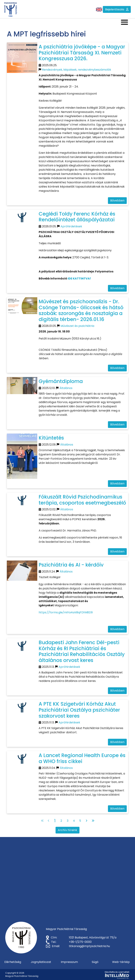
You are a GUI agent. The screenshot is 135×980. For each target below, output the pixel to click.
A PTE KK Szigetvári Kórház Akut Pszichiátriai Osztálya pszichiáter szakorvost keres (79, 710)
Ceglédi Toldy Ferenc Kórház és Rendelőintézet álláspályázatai (77, 217)
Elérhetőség (13, 962)
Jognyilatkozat (41, 962)
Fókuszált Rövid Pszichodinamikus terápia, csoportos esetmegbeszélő (82, 500)
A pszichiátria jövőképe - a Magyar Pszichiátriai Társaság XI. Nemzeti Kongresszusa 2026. (82, 53)
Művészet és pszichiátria (77, 326)
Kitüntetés (51, 438)
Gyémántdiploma (61, 381)
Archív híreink (67, 830)
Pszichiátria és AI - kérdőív (71, 565)
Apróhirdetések (71, 226)
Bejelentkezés (115, 9)
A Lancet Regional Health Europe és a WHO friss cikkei (82, 758)
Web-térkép (121, 962)
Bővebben (117, 200)
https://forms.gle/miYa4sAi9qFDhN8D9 (66, 612)
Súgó (95, 962)
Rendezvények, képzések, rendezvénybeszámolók (77, 70)
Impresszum (69, 962)
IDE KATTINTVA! (79, 279)
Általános (66, 388)
